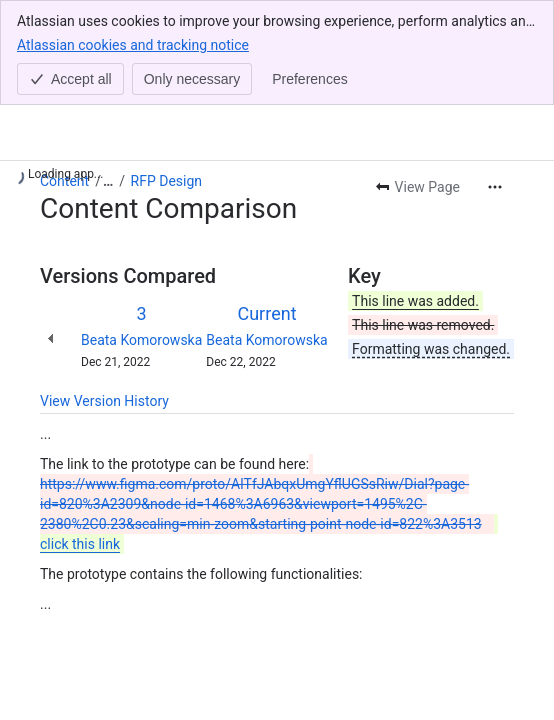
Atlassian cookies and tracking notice (133, 44)
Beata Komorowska (141, 340)
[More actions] (495, 187)
